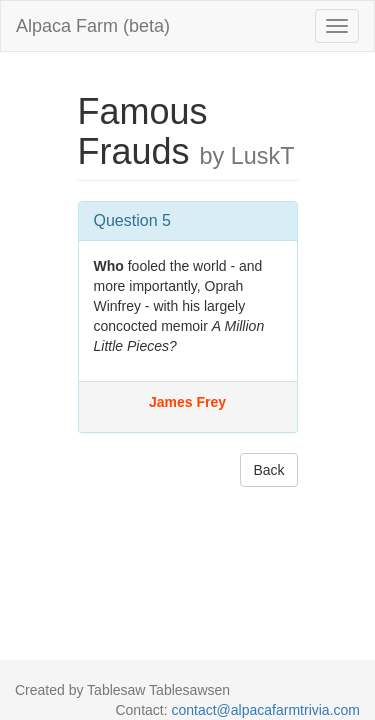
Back (268, 470)
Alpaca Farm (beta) (93, 26)
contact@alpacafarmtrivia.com (265, 710)
